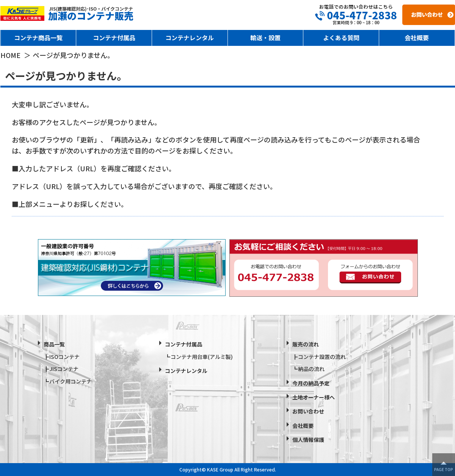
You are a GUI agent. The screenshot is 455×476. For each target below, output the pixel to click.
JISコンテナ (64, 369)
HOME (10, 55)
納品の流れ (311, 369)
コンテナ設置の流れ (322, 357)
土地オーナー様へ (314, 397)
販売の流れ (306, 344)
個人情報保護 (308, 440)
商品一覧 (54, 344)
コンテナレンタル (190, 38)
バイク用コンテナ (71, 381)
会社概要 (417, 38)
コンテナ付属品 (114, 38)
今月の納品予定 (311, 383)
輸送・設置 (265, 38)
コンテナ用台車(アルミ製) (202, 357)
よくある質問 (341, 38)
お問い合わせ (308, 411)
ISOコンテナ (64, 357)
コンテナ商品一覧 (38, 38)
